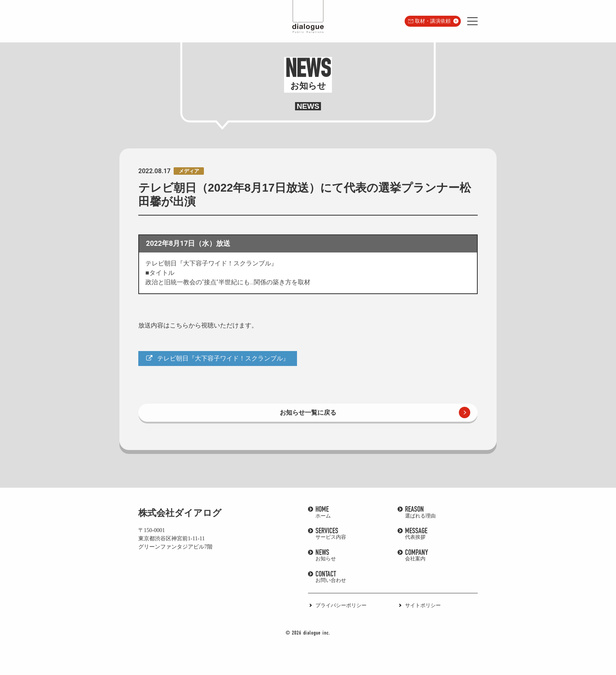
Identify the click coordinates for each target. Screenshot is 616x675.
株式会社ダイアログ (180, 513)
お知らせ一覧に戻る (308, 412)
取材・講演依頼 (433, 21)
